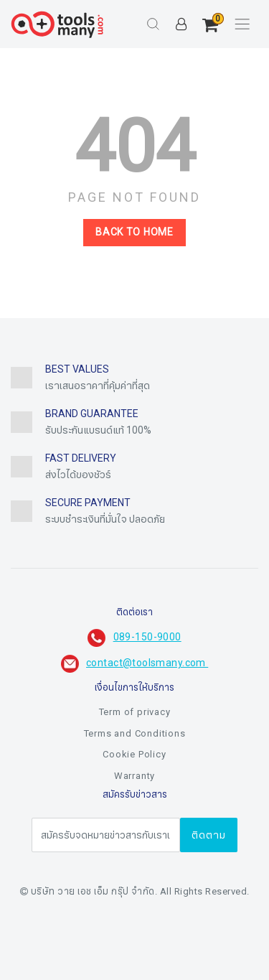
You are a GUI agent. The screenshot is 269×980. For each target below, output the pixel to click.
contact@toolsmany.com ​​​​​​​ (147, 663)
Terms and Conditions (135, 734)
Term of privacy (135, 712)
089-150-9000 (147, 637)
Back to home (134, 232)
